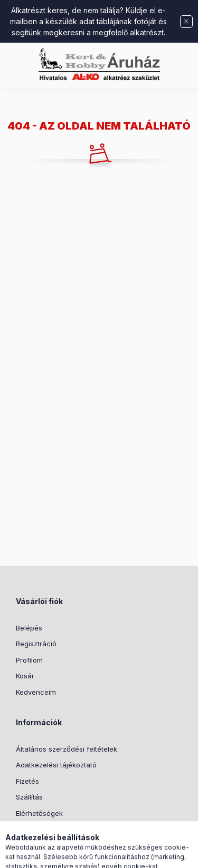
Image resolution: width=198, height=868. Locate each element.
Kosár (25, 676)
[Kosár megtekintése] (142, 855)
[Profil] (109, 855)
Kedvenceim (36, 692)
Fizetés (27, 781)
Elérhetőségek (39, 813)
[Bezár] (186, 22)
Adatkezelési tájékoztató (56, 765)
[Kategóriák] (56, 855)
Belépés (29, 628)
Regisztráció (36, 644)
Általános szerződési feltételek (67, 749)
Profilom (29, 660)
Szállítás (29, 797)
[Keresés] (82, 855)
